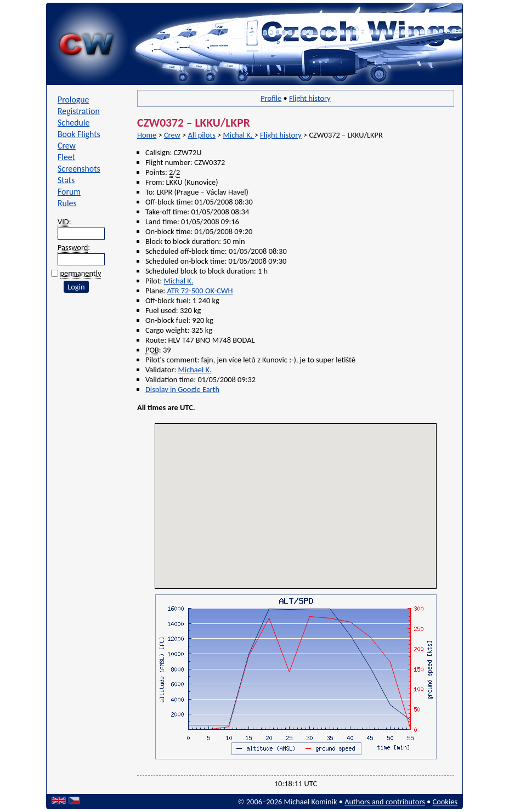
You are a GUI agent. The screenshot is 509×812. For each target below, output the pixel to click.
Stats (66, 180)
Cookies (445, 802)
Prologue (73, 100)
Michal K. (239, 135)
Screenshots (79, 169)
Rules (67, 203)
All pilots (201, 135)
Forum (69, 192)
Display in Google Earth (182, 389)
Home (147, 135)
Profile (271, 98)
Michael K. (195, 370)
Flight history (310, 98)
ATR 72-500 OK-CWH (200, 291)
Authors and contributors (385, 802)
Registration (79, 111)
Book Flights (79, 134)
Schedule (73, 123)
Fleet (66, 157)
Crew (67, 146)
